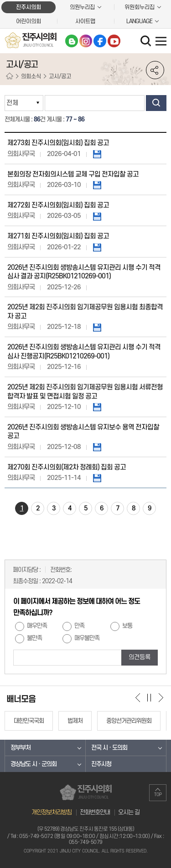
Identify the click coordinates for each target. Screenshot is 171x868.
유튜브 (114, 41)
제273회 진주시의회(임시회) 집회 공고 (58, 143)
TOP (158, 795)
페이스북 (100, 41)
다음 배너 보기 (161, 697)
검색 (156, 103)
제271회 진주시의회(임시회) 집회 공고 (58, 236)
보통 (127, 626)
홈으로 (10, 76)
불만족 (34, 638)
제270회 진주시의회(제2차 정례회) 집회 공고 (67, 467)
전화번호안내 (95, 812)
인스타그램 (86, 41)
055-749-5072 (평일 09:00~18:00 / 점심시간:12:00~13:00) (84, 836)
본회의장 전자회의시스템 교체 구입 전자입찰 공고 (73, 174)
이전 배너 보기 (138, 697)
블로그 (72, 41)
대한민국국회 (29, 721)
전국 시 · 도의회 (109, 748)
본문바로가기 (0, 0)
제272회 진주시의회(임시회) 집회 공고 (58, 205)
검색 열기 (147, 42)
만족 (79, 626)
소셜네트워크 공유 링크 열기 (155, 70)
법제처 (75, 721)
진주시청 (101, 764)
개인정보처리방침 (52, 812)
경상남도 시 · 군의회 (34, 764)
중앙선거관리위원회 (129, 721)
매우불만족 (87, 638)
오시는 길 (129, 812)
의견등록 (140, 657)
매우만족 (37, 626)
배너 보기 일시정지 (149, 697)
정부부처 (21, 748)
